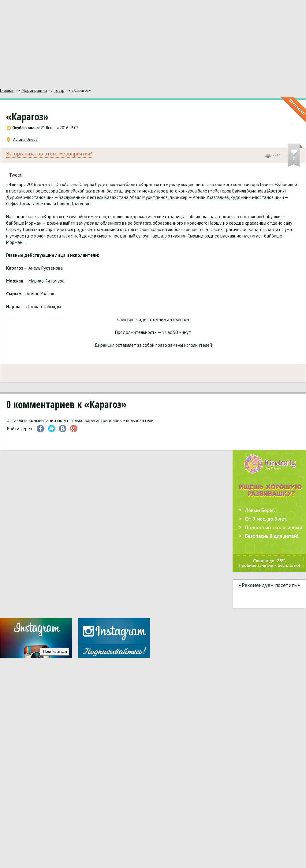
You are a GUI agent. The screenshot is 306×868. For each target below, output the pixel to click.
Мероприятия (34, 90)
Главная (7, 90)
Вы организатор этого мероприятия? (49, 154)
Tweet (15, 175)
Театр (59, 90)
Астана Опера (22, 140)
